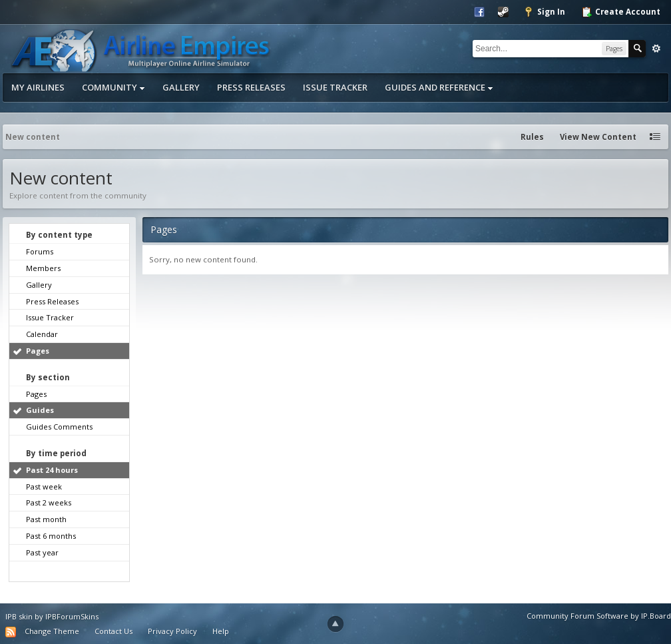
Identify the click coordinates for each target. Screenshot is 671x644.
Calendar (42, 334)
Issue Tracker (335, 87)
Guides (40, 410)
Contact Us (113, 631)
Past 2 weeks (49, 502)
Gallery (181, 87)
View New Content (598, 137)
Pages (38, 351)
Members (43, 268)
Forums (40, 251)
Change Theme (52, 631)
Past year (42, 552)
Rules (532, 137)
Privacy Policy (172, 631)
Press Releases (251, 87)
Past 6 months (51, 536)
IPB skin (19, 616)
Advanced (656, 49)
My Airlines (38, 87)
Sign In (544, 12)
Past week (44, 486)
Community (113, 87)
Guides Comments (59, 427)
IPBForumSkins (72, 616)
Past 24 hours (52, 470)
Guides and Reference (439, 87)
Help (221, 631)
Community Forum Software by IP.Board (599, 616)
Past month (46, 519)
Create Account (621, 12)
